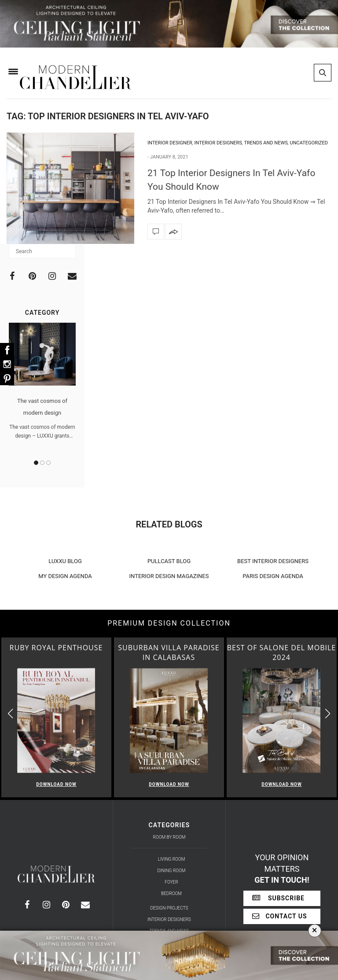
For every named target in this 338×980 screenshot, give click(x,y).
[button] (328, 713)
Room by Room (169, 837)
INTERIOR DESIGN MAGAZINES (169, 576)
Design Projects (169, 908)
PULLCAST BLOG (169, 561)
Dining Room (172, 871)
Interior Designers (218, 143)
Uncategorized (309, 143)
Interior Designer (170, 143)
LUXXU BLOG (65, 561)
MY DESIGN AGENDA (65, 576)
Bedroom (171, 893)
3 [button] (48, 463)
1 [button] (36, 463)
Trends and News (266, 143)
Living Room (172, 859)
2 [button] (42, 463)
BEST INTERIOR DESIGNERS (273, 561)
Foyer (171, 882)
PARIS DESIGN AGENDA (273, 576)
